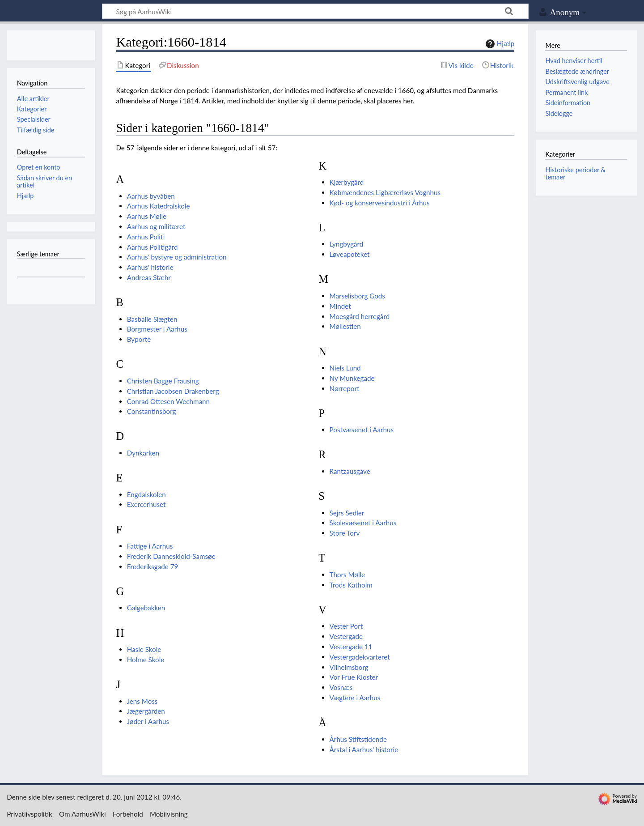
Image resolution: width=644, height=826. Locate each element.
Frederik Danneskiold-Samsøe (171, 556)
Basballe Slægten (152, 319)
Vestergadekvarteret (360, 657)
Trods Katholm (351, 585)
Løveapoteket (350, 254)
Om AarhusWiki (83, 814)
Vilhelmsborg (349, 667)
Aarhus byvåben (151, 196)
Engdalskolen (146, 494)
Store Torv (345, 533)
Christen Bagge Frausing (163, 381)
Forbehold (128, 814)
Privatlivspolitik (30, 814)
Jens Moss (142, 701)
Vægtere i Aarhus (355, 698)
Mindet (340, 306)
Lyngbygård (347, 244)
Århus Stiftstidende (358, 739)
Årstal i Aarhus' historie (364, 749)
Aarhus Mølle (147, 216)
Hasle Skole (144, 649)
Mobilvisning (169, 814)
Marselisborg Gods (357, 296)
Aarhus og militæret (156, 226)
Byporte (139, 339)
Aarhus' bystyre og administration (177, 257)
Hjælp (499, 44)
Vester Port (346, 626)
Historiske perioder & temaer (575, 173)
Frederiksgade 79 (153, 566)
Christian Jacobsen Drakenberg (173, 391)
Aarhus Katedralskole (159, 206)
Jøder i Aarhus (148, 721)
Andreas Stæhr (149, 277)
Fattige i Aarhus (150, 546)
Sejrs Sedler (347, 513)
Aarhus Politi (146, 237)
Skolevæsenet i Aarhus (363, 523)
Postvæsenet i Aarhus (362, 430)
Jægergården (146, 711)
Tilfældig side (36, 130)
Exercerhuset (146, 504)
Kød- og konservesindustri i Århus (380, 203)
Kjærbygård (347, 182)
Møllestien (345, 326)
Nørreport (345, 388)
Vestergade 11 (351, 647)
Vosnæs (341, 687)
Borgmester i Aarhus (157, 329)
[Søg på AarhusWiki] (315, 11)
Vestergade (346, 636)
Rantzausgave (350, 471)
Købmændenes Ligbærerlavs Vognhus (385, 192)
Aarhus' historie (150, 267)
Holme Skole (146, 660)
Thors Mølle (347, 575)
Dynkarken (143, 453)
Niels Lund (345, 368)
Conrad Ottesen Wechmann (168, 401)
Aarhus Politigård (153, 247)
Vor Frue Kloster (354, 677)
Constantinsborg (152, 411)
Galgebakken (146, 608)
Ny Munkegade (352, 378)
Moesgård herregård (360, 316)
